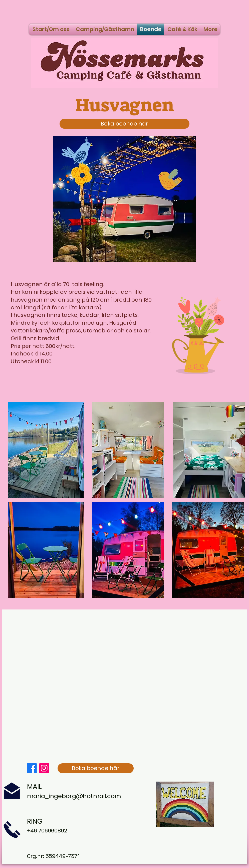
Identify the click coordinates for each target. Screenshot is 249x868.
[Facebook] (32, 768)
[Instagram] (44, 768)
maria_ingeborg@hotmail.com (74, 796)
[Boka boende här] (124, 124)
